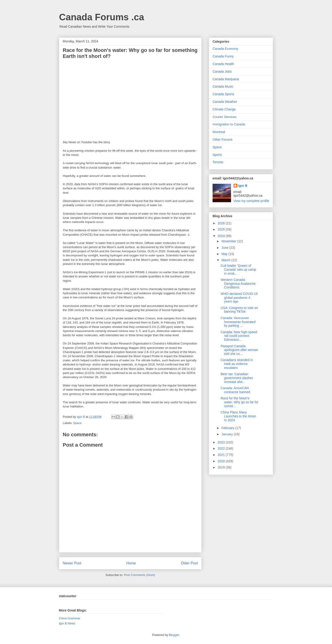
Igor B (243, 186)
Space (78, 423)
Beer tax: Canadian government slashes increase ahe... (237, 378)
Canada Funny (223, 56)
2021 (222, 455)
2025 (222, 229)
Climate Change (224, 109)
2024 (222, 236)
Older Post (189, 563)
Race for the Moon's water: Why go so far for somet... (240, 402)
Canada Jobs (222, 71)
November (229, 241)
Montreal (219, 132)
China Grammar (69, 618)
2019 (222, 467)
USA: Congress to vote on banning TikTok (239, 310)
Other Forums (222, 139)
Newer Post (72, 563)
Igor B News (67, 623)
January (228, 434)
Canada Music (223, 86)
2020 (222, 461)
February (228, 428)
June (225, 248)
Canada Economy (225, 49)
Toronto (218, 162)
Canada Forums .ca (102, 17)
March (226, 260)
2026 (222, 223)
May (225, 254)
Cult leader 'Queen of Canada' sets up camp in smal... (238, 270)
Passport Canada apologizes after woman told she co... (239, 350)
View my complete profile (251, 201)
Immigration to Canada (229, 124)
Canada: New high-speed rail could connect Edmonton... (239, 336)
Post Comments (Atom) (139, 575)
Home (131, 563)
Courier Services (224, 117)
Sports (217, 155)
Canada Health (223, 64)
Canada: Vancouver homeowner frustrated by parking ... (238, 322)
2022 (222, 448)
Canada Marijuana (226, 79)
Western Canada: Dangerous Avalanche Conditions (238, 284)
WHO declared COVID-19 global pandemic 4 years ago (239, 298)
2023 (222, 442)
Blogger (174, 635)
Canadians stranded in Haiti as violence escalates (237, 364)
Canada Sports (223, 94)
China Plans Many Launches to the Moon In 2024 (238, 416)
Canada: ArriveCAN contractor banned (235, 390)
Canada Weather (225, 102)
